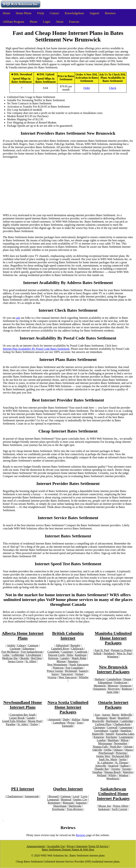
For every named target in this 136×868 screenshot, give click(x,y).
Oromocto (126, 686)
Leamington (126, 737)
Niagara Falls (100, 747)
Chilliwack (77, 649)
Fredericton (121, 682)
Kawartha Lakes (125, 734)
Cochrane (15, 649)
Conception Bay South (23, 715)
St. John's (23, 724)
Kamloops (81, 655)
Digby (66, 719)
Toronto (115, 769)
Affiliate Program (13, 22)
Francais (74, 22)
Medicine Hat (10, 658)
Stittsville (101, 766)
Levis (84, 796)
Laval (76, 796)
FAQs (41, 13)
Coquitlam (53, 652)
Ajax (97, 715)
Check (113, 88)
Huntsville (98, 734)
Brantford (123, 718)
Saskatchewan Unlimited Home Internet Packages (113, 794)
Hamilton (126, 731)
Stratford (113, 766)
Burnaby (75, 645)
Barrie (115, 715)
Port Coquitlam (74, 668)
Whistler (84, 677)
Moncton (113, 686)
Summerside (32, 796)
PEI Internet (23, 789)
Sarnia (123, 759)
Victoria (52, 677)
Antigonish (54, 719)
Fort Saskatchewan (32, 652)
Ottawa (129, 750)
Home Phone (24, 13)
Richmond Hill (121, 756)
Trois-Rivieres (75, 809)
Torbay (34, 724)
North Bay (116, 747)
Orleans (128, 747)
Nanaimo (73, 661)
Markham (113, 740)
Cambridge (127, 721)
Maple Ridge (79, 658)
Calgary (22, 645)
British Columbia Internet (68, 636)
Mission (61, 661)
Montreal (66, 800)
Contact (54, 13)
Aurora (106, 715)
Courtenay (67, 652)
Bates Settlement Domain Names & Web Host (68, 849)
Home (7, 13)
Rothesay (127, 689)
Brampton (102, 718)
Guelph (114, 731)
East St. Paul (102, 650)
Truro (80, 723)
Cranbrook (81, 652)
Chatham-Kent (122, 724)
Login (47, 22)
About (60, 22)
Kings (86, 719)
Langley (65, 658)
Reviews (81, 835)
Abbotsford (62, 645)
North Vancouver (79, 665)
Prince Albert (121, 806)
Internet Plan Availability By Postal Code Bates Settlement (36, 349)
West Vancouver (68, 677)
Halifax (76, 719)
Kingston (99, 737)
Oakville (97, 750)
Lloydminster (34, 655)
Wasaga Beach (112, 772)
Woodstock (113, 778)
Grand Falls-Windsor (14, 721)
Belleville (126, 715)
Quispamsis (99, 689)
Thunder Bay (102, 769)
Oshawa (118, 750)
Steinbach (109, 653)
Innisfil (110, 734)
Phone (34, 22)
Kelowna (53, 658)
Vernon (79, 674)
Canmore (33, 645)
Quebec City (80, 800)
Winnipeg (113, 657)
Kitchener (111, 737)
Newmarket (121, 743)
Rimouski (68, 803)
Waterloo (128, 772)
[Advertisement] (68, 186)
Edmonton (28, 649)
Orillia (108, 750)
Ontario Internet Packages (113, 705)
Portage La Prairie (121, 650)
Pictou (71, 723)
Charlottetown (15, 796)
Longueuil (53, 800)
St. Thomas (122, 762)
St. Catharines (105, 762)
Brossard (53, 796)
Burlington (112, 721)
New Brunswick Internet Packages (113, 669)
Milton (124, 740)
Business (110, 13)
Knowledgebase (74, 13)
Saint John (113, 692)
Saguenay (81, 803)
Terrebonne (58, 809)
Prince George (55, 671)
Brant (113, 718)
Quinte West (103, 756)
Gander (31, 718)
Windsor (123, 775)
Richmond (71, 671)
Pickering (121, 753)
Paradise (11, 724)
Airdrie (11, 645)
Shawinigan (60, 806)
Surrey (55, 674)
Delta (70, 655)
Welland (102, 775)
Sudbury (125, 766)
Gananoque (126, 727)
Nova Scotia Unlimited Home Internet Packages (68, 707)
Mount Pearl (35, 721)
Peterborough (106, 753)
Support (95, 13)
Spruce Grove (16, 661)
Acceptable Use (56, 846)
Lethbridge (18, 655)
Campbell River (60, 649)
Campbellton (114, 679)
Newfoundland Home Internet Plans (23, 705)
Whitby (112, 775)
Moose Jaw (105, 806)
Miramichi (100, 686)
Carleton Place (103, 724)
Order (87, 88)
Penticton (58, 668)
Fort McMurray (10, 652)
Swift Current (119, 809)
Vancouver (67, 674)
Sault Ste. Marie (108, 759)
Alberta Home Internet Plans (23, 636)
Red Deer (37, 658)
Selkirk (97, 653)
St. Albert (31, 661)
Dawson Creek (56, 655)
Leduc (6, 655)
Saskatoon (104, 809)
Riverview (114, 689)
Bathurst (100, 679)
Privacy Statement (77, 846)
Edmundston (105, 682)
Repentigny (54, 803)
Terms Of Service (98, 846)
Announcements (36, 846)
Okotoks (24, 658)
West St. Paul (124, 653)
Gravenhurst (101, 731)
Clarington (99, 727)
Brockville (98, 721)
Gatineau (66, 796)
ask (18, 318)
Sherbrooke (75, 806)
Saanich (83, 671)
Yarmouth (67, 726)
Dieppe (127, 679)
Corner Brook (17, 718)
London (101, 740)
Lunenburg (59, 723)
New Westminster (57, 665)
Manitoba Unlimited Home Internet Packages (113, 638)
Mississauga (105, 743)
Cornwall (112, 727)
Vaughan (97, 772)
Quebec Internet (68, 789)
